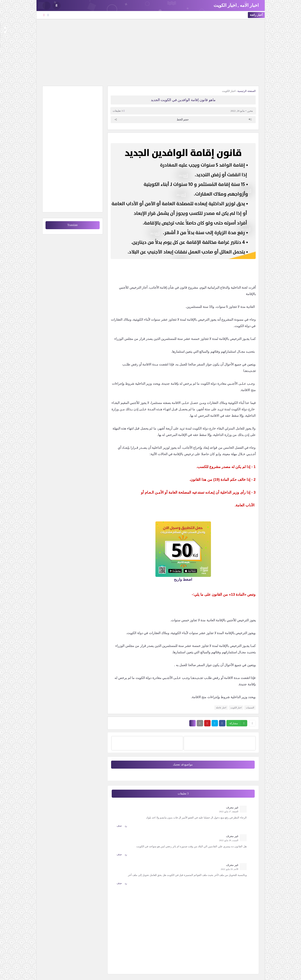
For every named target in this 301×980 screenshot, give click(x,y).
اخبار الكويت (229, 91)
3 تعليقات (118, 111)
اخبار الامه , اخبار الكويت (236, 5)
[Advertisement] (151, 52)
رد (126, 826)
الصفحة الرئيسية (246, 91)
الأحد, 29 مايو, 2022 (230, 869)
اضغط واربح (183, 579)
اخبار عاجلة (221, 708)
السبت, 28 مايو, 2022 (229, 840)
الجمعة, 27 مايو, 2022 (229, 811)
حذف (119, 826)
